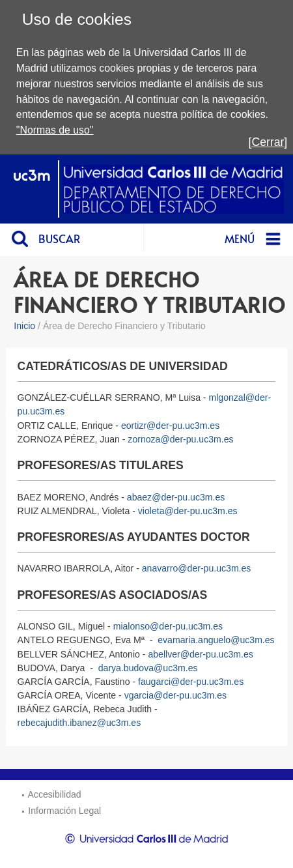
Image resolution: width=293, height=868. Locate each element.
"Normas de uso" (55, 130)
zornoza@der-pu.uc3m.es (180, 439)
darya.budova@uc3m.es (148, 668)
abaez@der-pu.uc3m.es (176, 497)
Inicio (24, 326)
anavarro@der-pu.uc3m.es (197, 568)
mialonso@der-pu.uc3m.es (168, 626)
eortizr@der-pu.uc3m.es (170, 426)
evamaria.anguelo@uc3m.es (216, 640)
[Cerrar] (268, 142)
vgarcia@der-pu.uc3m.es (176, 695)
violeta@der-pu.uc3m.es (188, 511)
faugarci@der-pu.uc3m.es (191, 682)
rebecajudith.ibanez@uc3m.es (79, 723)
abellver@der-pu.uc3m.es (200, 654)
